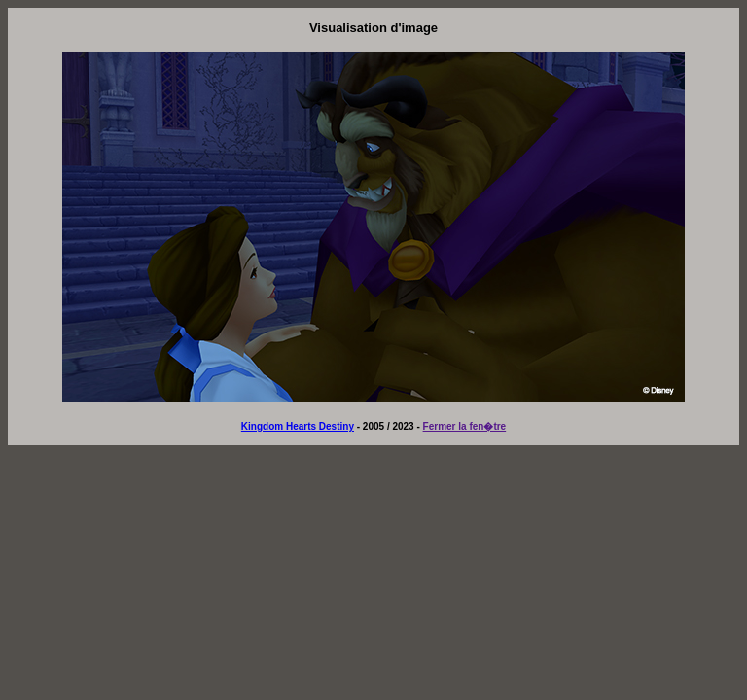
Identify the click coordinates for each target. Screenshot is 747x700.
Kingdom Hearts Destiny (298, 426)
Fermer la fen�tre (465, 426)
